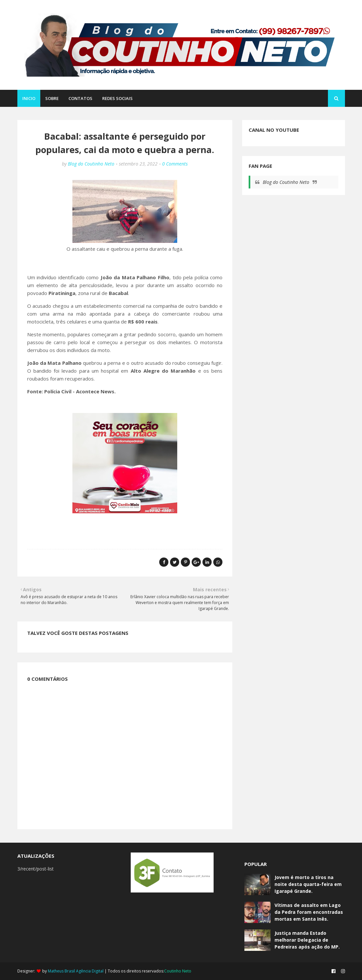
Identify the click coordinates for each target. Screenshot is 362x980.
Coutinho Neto (178, 971)
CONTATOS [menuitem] (80, 98)
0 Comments (175, 164)
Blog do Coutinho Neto (91, 164)
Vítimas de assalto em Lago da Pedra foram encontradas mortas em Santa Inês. (309, 912)
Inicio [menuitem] (29, 98)
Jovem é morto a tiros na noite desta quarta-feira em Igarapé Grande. (308, 884)
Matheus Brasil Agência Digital (76, 971)
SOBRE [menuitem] (52, 98)
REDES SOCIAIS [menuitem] (117, 98)
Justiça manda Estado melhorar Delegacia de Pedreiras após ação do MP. (307, 940)
